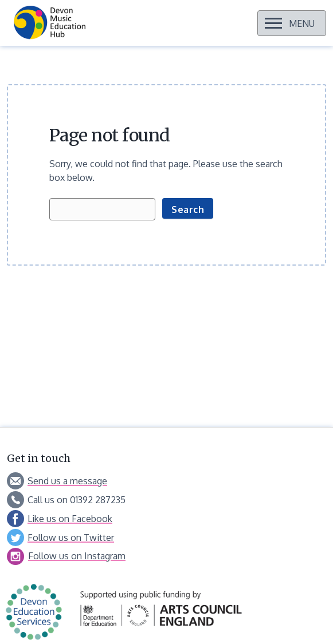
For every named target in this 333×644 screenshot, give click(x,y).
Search (188, 210)
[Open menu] (292, 23)
